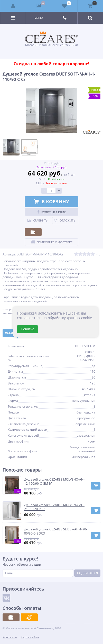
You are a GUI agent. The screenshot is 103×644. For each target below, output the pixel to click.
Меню (39, 18)
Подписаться (87, 573)
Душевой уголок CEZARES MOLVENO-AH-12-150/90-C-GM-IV (54, 481)
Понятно (27, 329)
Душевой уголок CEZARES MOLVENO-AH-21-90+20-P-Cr (54, 507)
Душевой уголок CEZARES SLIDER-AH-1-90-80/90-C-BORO (56, 531)
